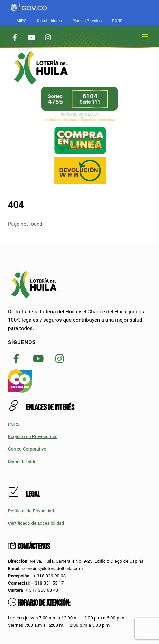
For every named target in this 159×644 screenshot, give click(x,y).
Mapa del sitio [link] (22, 462)
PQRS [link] (117, 21)
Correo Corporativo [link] (27, 449)
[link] (29, 4)
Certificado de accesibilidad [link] (36, 523)
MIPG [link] (22, 21)
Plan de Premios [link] (87, 21)
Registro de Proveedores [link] (33, 437)
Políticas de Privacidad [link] (31, 511)
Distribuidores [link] (49, 21)
